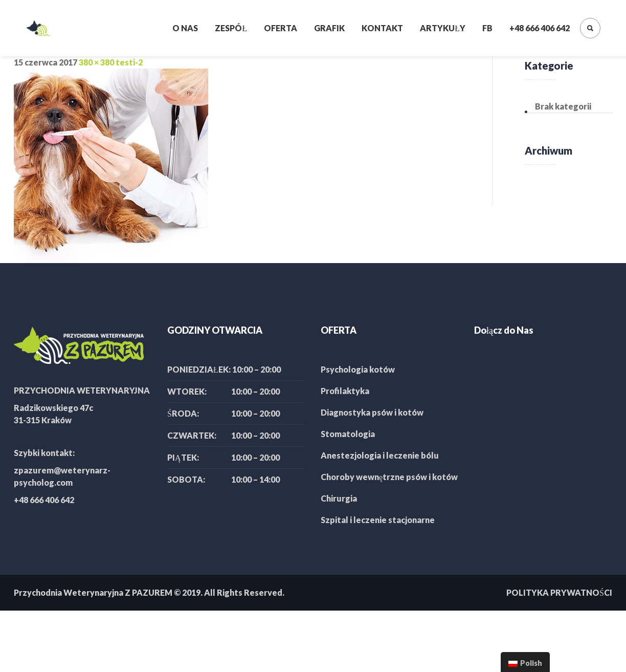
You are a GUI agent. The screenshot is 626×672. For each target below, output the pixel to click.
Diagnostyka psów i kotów (372, 412)
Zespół (231, 28)
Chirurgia (339, 498)
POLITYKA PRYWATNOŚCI (559, 592)
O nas (185, 28)
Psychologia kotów (358, 369)
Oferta (281, 28)
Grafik (329, 28)
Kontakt (382, 28)
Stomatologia (348, 434)
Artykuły (443, 28)
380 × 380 (96, 62)
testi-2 (129, 62)
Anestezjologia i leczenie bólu (380, 455)
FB (487, 28)
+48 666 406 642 (540, 28)
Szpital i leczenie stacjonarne (378, 520)
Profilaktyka (345, 391)
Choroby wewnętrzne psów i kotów (389, 477)
